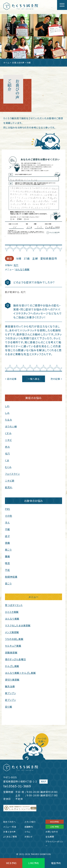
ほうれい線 (11, 426)
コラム (27, 832)
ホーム (6, 63)
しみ (7, 413)
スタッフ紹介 (30, 822)
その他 (8, 516)
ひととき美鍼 (12, 612)
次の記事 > (56, 379)
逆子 (7, 536)
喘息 (7, 563)
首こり (8, 583)
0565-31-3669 (20, 786)
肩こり (8, 550)
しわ (7, 406)
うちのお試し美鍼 (14, 639)
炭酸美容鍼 (11, 652)
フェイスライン (12, 474)
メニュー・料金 (10, 827)
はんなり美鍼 (22, 269)
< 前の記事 (11, 379)
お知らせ (29, 837)
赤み (7, 447)
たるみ (8, 420)
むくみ (8, 467)
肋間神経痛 (11, 577)
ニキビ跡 (10, 481)
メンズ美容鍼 (12, 632)
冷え (7, 523)
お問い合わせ (52, 832)
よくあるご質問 (10, 837)
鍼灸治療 (10, 686)
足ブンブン (10, 700)
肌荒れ (9, 487)
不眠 (7, 529)
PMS (7, 509)
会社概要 (50, 837)
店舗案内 (29, 827)
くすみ (8, 433)
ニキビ (8, 440)
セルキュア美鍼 (13, 646)
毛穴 (16, 265)
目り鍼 (8, 707)
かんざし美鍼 (12, 666)
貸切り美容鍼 (12, 680)
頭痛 (7, 543)
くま (7, 460)
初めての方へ (10, 822)
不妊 (7, 570)
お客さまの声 (18, 63)
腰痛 (7, 556)
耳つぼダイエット (14, 605)
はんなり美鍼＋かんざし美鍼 (20, 673)
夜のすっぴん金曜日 (15, 659)
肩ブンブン (10, 693)
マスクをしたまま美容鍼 (18, 625)
